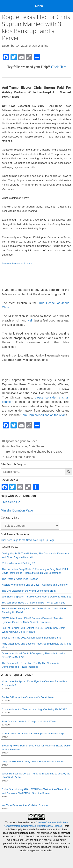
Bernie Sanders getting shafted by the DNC (34, 452)
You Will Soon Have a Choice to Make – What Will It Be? (33, 603)
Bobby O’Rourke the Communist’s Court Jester (28, 697)
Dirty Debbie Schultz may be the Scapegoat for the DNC (33, 762)
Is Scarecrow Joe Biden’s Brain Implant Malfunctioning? (33, 734)
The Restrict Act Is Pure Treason (20, 579)
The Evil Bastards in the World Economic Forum (29, 591)
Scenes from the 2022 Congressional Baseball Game (32, 638)
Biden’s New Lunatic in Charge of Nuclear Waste (29, 721)
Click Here (59, 67)
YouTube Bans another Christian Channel (25, 805)
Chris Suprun (37, 446)
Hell (30, 320)
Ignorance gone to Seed (22, 441)
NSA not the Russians (20, 457)
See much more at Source (17, 263)
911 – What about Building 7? (18, 563)
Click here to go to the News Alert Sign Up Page (28, 540)
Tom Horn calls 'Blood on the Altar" (44, 415)
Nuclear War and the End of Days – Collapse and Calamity (35, 585)
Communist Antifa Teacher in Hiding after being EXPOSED (35, 709)
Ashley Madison (17, 446)
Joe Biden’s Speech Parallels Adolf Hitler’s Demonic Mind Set (36, 597)
